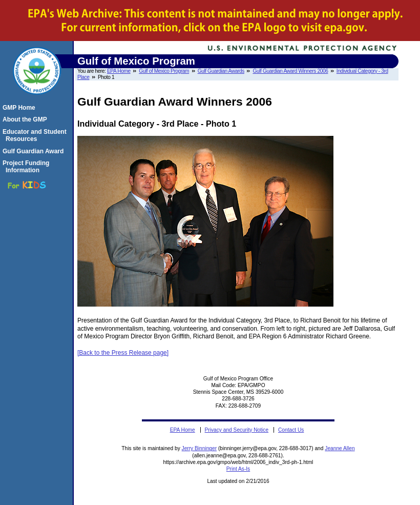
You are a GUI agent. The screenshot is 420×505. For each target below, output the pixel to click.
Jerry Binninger (199, 448)
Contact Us (291, 430)
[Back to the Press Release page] (123, 353)
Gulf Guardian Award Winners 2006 (290, 71)
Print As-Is (238, 469)
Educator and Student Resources (36, 135)
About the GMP (26, 119)
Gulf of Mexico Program (164, 71)
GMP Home (20, 108)
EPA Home (119, 71)
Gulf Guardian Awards (221, 71)
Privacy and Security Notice (237, 430)
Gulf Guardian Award (35, 151)
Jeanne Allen (340, 448)
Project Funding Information (27, 167)
